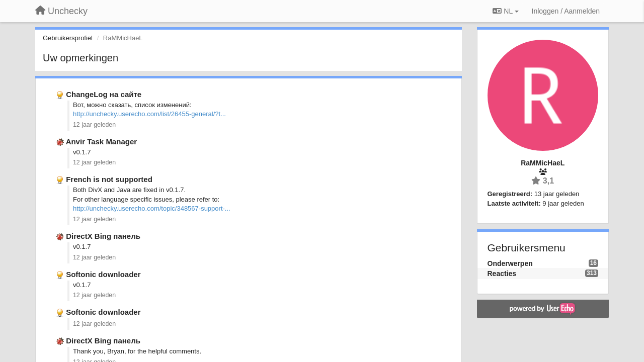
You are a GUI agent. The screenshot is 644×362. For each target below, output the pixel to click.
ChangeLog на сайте (104, 94)
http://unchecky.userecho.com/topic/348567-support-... (152, 208)
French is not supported (109, 179)
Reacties (502, 274)
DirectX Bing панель (103, 236)
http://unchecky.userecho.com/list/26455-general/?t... (149, 114)
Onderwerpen (510, 263)
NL (505, 11)
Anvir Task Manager (101, 142)
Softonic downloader (103, 274)
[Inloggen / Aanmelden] (566, 11)
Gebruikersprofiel (68, 38)
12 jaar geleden (94, 125)
